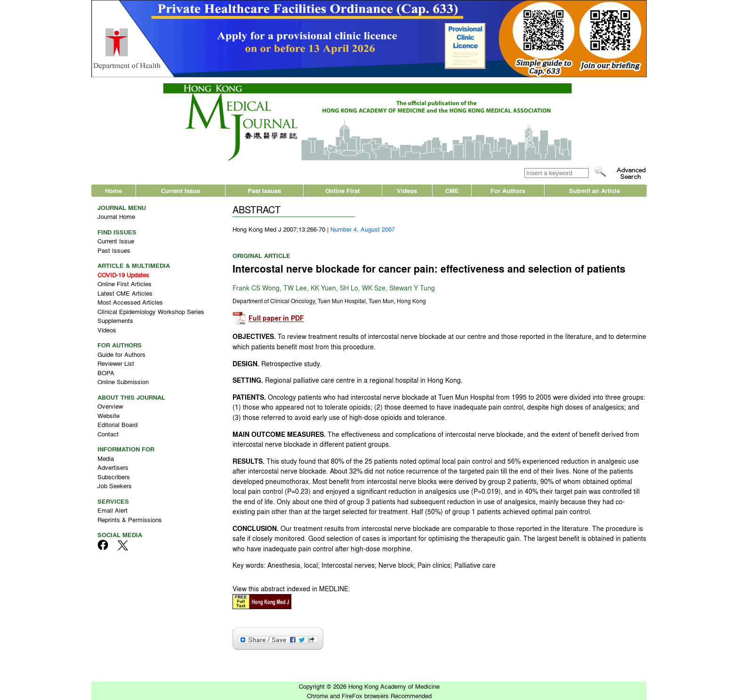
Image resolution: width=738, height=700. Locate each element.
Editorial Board (117, 424)
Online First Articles (124, 284)
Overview (110, 406)
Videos (407, 190)
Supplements (115, 320)
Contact (108, 434)
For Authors (508, 190)
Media (106, 458)
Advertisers (113, 467)
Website (108, 415)
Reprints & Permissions (130, 519)
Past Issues (264, 190)
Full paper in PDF (276, 318)
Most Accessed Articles (130, 302)
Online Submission (123, 382)
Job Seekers (115, 486)
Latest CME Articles (125, 293)
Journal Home (116, 216)
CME (452, 190)
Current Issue (180, 190)
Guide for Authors (121, 354)
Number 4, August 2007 (363, 229)
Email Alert (112, 510)
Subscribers (114, 477)
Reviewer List (116, 363)
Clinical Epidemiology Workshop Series (151, 311)
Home (113, 190)
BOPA (106, 373)
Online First (342, 190)
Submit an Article (594, 190)
